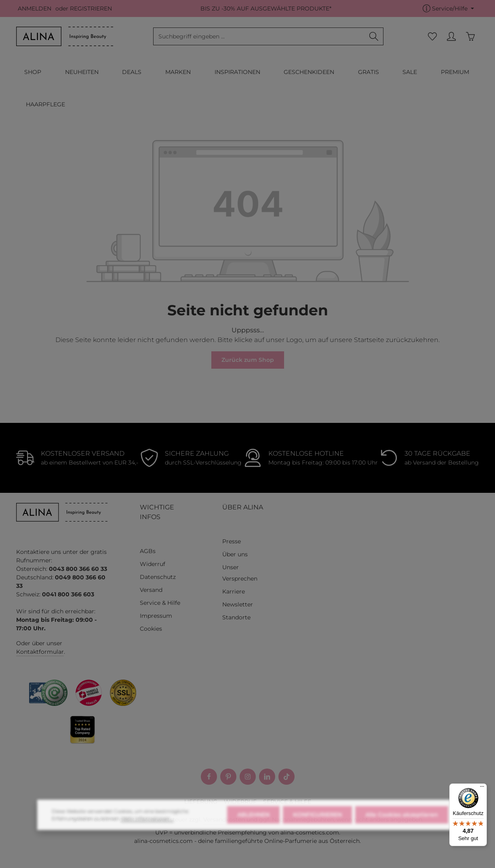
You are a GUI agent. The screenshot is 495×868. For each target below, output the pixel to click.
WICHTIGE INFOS (157, 512)
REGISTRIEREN (91, 8)
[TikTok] (286, 777)
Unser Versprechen (240, 573)
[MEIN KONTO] (451, 37)
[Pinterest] (228, 777)
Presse (232, 541)
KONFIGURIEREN (317, 826)
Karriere (234, 591)
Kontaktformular (40, 652)
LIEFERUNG (201, 802)
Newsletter (238, 604)
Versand (151, 590)
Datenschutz (158, 577)
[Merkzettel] (432, 37)
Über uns (235, 554)
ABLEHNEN (253, 826)
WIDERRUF (240, 802)
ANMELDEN (35, 8)
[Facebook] (209, 777)
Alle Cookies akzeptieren (402, 826)
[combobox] (259, 36)
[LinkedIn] (267, 777)
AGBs (148, 551)
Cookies (151, 629)
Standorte (236, 617)
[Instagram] (248, 777)
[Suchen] (374, 36)
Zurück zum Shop (248, 360)
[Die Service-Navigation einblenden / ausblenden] (448, 9)
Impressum (156, 616)
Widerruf (153, 564)
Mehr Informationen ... (147, 830)
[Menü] (482, 788)
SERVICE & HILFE (287, 802)
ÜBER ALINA (243, 507)
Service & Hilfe (160, 603)
